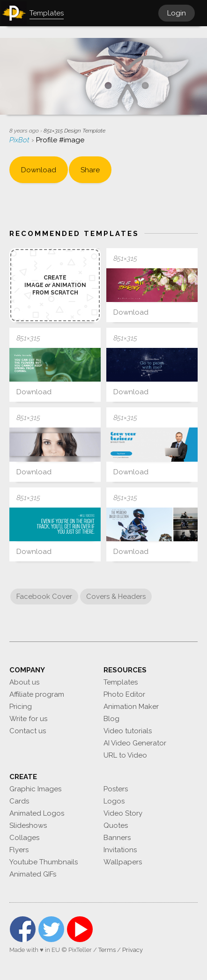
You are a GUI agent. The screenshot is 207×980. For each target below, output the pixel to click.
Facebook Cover (44, 597)
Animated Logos (37, 813)
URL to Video (125, 755)
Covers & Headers (116, 597)
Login (177, 13)
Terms (107, 950)
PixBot (20, 140)
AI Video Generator (135, 743)
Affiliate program (37, 694)
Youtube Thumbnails (44, 862)
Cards (19, 801)
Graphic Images (35, 789)
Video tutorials (128, 731)
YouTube (80, 929)
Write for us (28, 719)
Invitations (120, 850)
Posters (116, 789)
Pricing (21, 707)
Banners (117, 838)
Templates (121, 682)
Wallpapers (123, 862)
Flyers (19, 850)
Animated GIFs (33, 874)
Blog (111, 719)
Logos (114, 801)
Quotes (116, 825)
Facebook (23, 929)
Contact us (28, 731)
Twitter (51, 929)
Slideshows (28, 825)
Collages (24, 838)
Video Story (123, 813)
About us (24, 682)
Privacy (133, 950)
